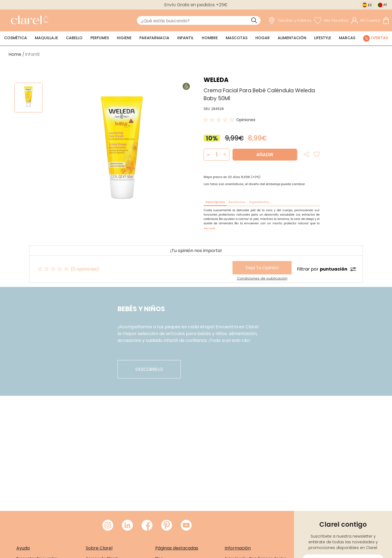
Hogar (263, 38)
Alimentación (292, 38)
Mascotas (237, 38)
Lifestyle (323, 38)
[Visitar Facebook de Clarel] (147, 526)
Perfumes (100, 38)
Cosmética (16, 38)
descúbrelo (149, 369)
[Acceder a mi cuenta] (366, 21)
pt (385, 5)
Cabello (74, 38)
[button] (225, 155)
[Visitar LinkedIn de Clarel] (127, 526)
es (370, 5)
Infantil (185, 38)
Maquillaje (46, 38)
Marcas (347, 38)
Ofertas (379, 38)
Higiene (124, 38)
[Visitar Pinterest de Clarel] (167, 526)
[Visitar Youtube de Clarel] (186, 526)
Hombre (210, 38)
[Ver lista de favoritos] (331, 21)
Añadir (265, 155)
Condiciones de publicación (262, 278)
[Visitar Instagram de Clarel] (108, 526)
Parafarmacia (154, 38)
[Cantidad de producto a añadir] (217, 155)
